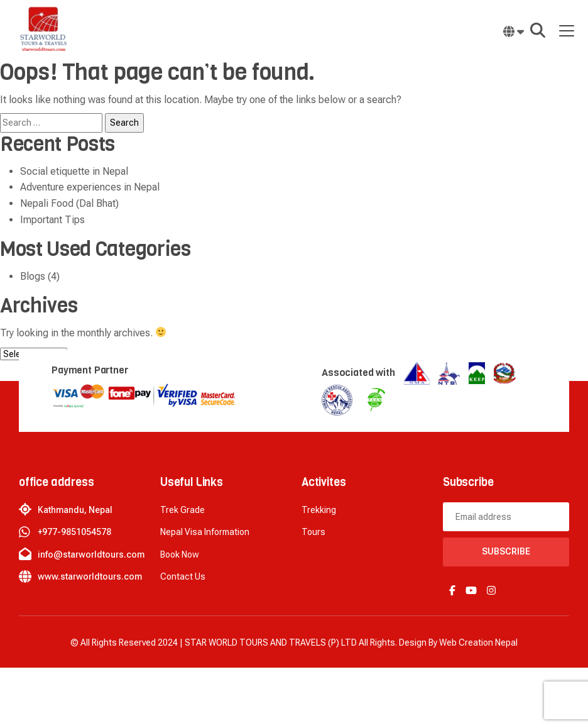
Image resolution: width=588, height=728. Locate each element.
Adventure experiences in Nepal (90, 187)
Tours (313, 532)
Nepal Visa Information (205, 532)
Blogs (33, 276)
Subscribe (506, 551)
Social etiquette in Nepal (74, 171)
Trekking (319, 510)
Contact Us (183, 576)
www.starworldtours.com (90, 576)
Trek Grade (182, 510)
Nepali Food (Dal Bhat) (69, 203)
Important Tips (52, 220)
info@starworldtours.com (91, 554)
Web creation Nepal (478, 643)
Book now (180, 554)
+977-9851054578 (74, 532)
